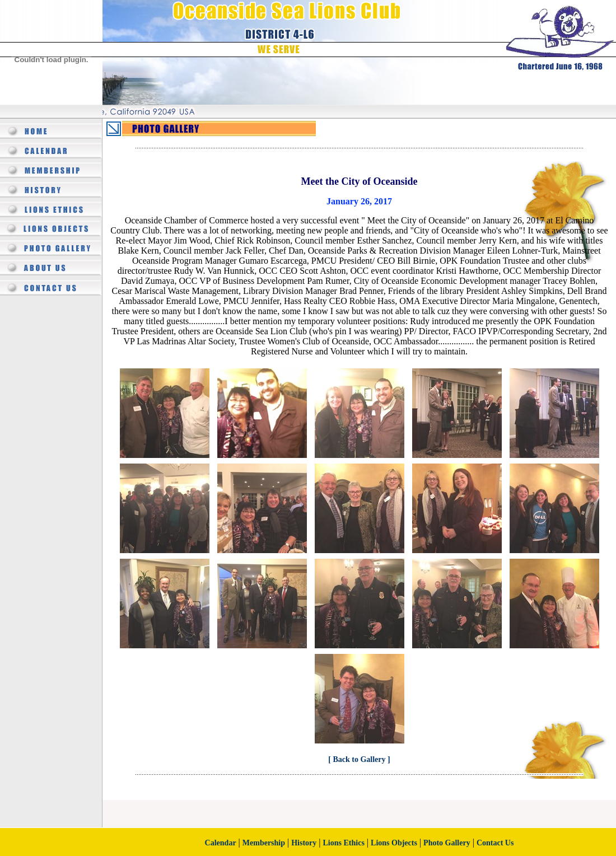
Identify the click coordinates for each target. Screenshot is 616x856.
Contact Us (495, 843)
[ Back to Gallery (358, 759)
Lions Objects (394, 843)
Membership (264, 843)
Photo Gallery (447, 843)
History (304, 843)
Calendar (221, 843)
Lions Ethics (344, 843)
